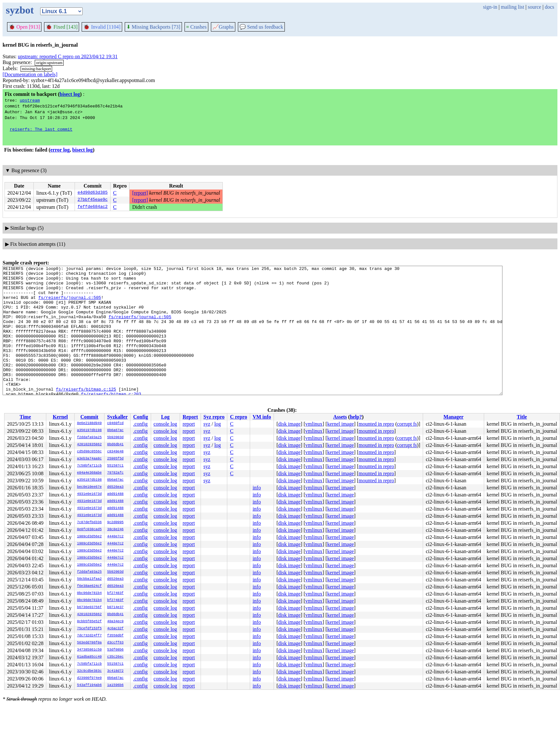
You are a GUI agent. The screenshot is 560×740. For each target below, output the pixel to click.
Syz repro (214, 417)
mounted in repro (376, 424)
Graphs (223, 27)
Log (165, 417)
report (189, 424)
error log (60, 150)
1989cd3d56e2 (90, 537)
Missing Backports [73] (153, 27)
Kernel (60, 417)
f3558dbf (115, 636)
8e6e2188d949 (90, 423)
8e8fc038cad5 (90, 530)
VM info (262, 417)
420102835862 (90, 445)
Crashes (196, 27)
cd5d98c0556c (90, 452)
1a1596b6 (115, 685)
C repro (238, 417)
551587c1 (115, 466)
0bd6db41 (115, 445)
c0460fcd (115, 423)
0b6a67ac (115, 430)
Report (190, 417)
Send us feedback (261, 27)
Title (522, 417)
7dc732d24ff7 (90, 636)
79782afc (115, 473)
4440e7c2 (115, 537)
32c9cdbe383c (90, 671)
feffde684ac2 (93, 207)
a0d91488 (115, 494)
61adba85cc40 (90, 657)
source (535, 7)
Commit (89, 417)
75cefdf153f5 (90, 629)
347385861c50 (90, 650)
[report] (140, 193)
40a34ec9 (115, 622)
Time (25, 417)
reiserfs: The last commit (41, 129)
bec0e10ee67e (90, 487)
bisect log (70, 94)
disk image (289, 424)
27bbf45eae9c (93, 200)
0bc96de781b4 (90, 593)
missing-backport (36, 69)
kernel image (341, 424)
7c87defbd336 (90, 523)
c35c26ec (115, 657)
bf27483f (115, 593)
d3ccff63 (115, 643)
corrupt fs (407, 424)
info (257, 488)
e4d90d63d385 (93, 193)
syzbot (20, 10)
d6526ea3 (115, 487)
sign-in (490, 7)
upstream (30, 100)
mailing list (512, 7)
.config (140, 424)
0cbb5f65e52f (90, 622)
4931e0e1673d (90, 494)
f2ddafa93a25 (90, 438)
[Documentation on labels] (30, 74)
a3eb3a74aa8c (90, 459)
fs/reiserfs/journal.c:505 (70, 304)
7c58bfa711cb (90, 466)
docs (550, 7)
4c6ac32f (115, 629)
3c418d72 (115, 671)
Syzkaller (117, 417)
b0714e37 (115, 607)
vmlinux (314, 424)
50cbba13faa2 (90, 579)
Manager (454, 417)
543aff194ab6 (90, 685)
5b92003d (115, 438)
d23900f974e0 (90, 678)
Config (140, 417)
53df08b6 (115, 650)
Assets (340, 417)
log (218, 424)
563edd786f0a (90, 643)
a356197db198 (90, 430)
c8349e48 (115, 452)
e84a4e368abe (90, 473)
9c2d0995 (115, 523)
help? (356, 417)
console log (165, 424)
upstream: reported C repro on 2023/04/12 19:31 (68, 56)
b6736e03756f (90, 607)
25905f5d (115, 459)
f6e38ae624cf (90, 586)
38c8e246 (115, 530)
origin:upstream (49, 63)
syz (207, 424)
